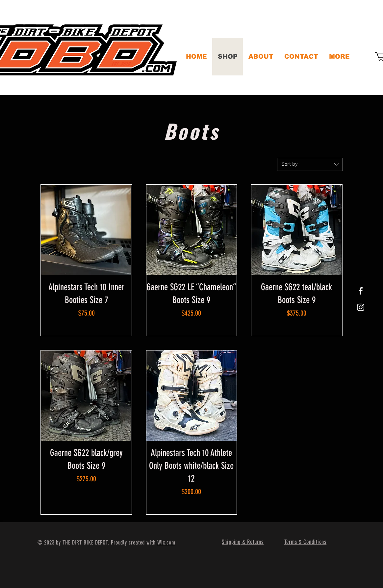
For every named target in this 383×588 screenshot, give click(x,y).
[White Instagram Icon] (361, 307)
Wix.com (166, 543)
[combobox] (310, 164)
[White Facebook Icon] (361, 291)
